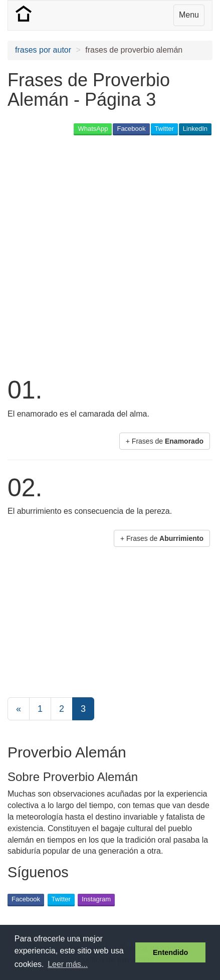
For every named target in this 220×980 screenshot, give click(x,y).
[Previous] (19, 709)
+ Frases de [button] (165, 441)
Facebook (131, 129)
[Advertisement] (110, 255)
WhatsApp (93, 129)
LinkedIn (195, 129)
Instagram (96, 899)
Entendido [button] (170, 952)
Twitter (164, 129)
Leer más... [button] (68, 964)
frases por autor (43, 50)
